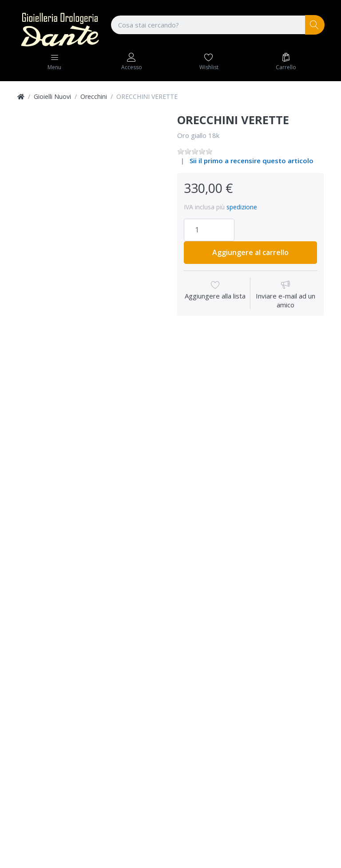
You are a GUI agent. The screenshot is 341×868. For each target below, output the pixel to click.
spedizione (242, 207)
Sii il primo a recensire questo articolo (252, 161)
